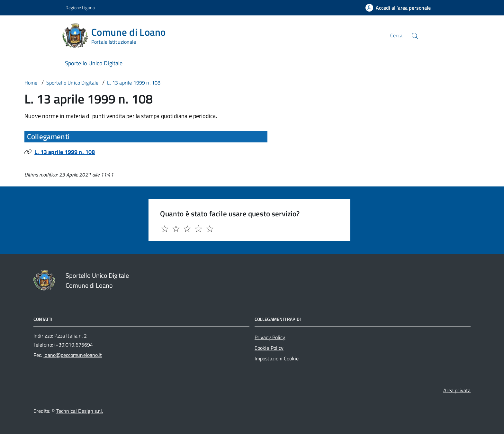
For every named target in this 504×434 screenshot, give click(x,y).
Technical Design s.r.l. (80, 411)
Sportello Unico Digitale (94, 63)
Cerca (396, 35)
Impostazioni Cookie (277, 358)
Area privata (457, 390)
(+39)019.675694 (74, 345)
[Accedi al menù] (32, 35)
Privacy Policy (270, 337)
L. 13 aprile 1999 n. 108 (65, 152)
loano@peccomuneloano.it (73, 355)
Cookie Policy (269, 348)
